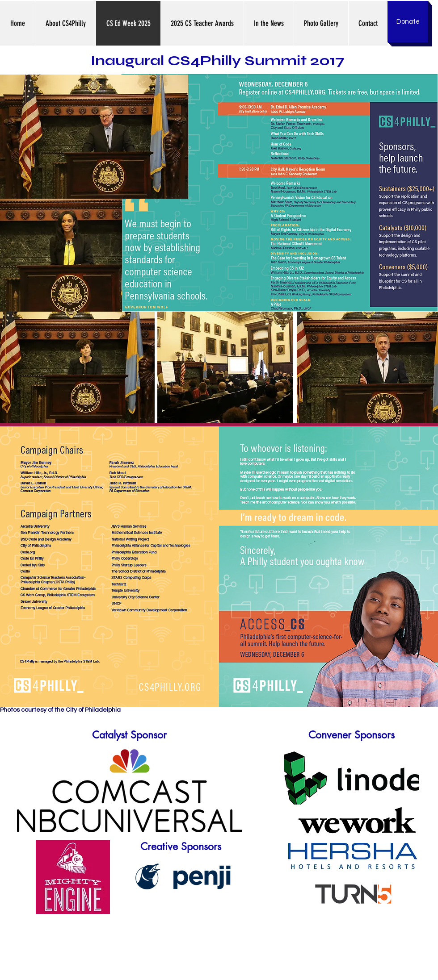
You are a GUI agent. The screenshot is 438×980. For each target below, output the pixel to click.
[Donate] (408, 22)
